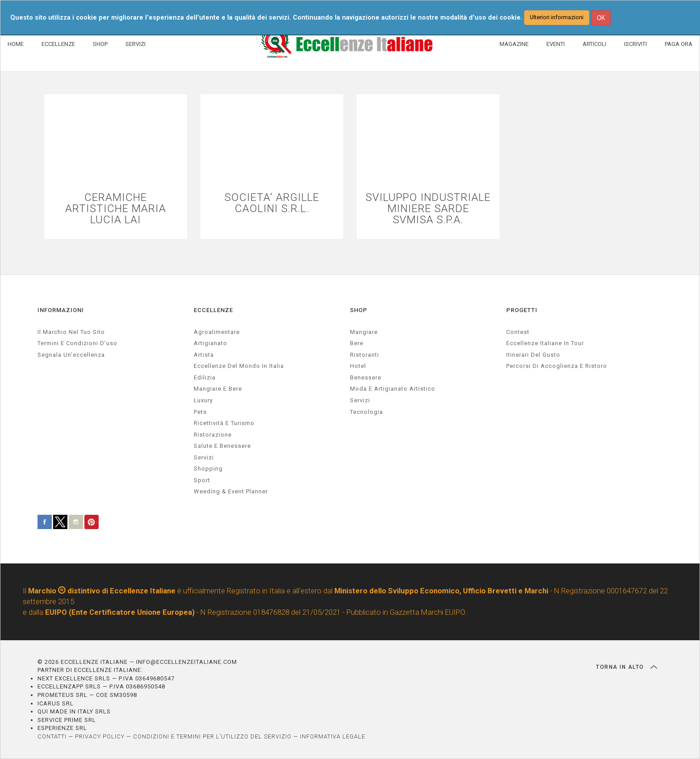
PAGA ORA (679, 44)
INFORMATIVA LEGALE (333, 736)
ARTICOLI (594, 44)
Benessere (366, 377)
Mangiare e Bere (218, 389)
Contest (518, 332)
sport (202, 480)
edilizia (205, 377)
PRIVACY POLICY (100, 736)
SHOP (100, 44)
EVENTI (556, 44)
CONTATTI (52, 736)
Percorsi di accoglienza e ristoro (557, 366)
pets (200, 412)
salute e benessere (222, 446)
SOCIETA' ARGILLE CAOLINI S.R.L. (272, 203)
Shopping (208, 469)
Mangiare (364, 332)
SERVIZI (135, 44)
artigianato (210, 343)
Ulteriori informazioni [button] (557, 17)
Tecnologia (367, 412)
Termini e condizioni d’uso (77, 343)
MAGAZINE (514, 44)
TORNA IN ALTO (627, 667)
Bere (357, 343)
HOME (16, 44)
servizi (204, 457)
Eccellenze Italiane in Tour (545, 343)
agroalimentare (217, 332)
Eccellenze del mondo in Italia (239, 366)
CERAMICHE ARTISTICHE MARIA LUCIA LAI (116, 209)
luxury (203, 400)
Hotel (358, 366)
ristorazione (213, 435)
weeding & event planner (231, 491)
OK (601, 18)
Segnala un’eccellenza (71, 355)
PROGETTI (522, 310)
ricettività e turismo (224, 423)
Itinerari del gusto (533, 355)
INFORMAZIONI (61, 310)
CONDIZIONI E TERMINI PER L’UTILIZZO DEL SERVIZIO (212, 736)
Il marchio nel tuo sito (71, 332)
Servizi (360, 400)
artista (204, 355)
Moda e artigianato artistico (393, 389)
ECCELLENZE (58, 44)
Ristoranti (365, 355)
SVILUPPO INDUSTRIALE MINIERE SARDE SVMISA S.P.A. (428, 209)
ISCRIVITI (635, 44)
